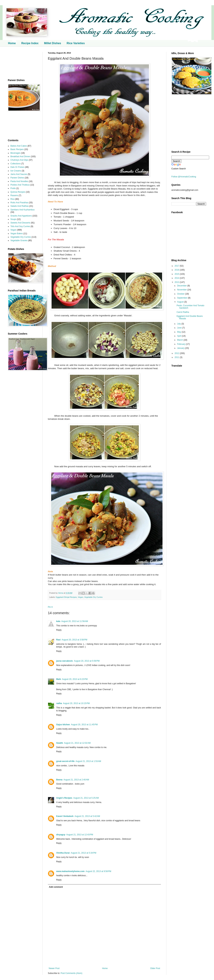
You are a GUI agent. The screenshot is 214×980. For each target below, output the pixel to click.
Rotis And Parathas (19, 203)
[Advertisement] (23, 63)
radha (59, 703)
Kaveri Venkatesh (65, 816)
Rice (13, 199)
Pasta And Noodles (19, 181)
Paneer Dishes (17, 178)
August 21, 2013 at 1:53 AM (88, 761)
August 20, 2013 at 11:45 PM (84, 725)
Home (12, 43)
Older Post (155, 968)
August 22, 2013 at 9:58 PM (98, 871)
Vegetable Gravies (19, 240)
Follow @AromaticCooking (184, 177)
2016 (177, 270)
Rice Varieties (76, 43)
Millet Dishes (53, 43)
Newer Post (54, 968)
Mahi (59, 679)
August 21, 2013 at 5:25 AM (86, 798)
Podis (13, 188)
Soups (13, 219)
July (179, 324)
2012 (177, 353)
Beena (59, 780)
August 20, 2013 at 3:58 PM (74, 640)
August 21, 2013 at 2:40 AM (76, 780)
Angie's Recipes (64, 798)
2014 (177, 278)
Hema (61, 593)
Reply (59, 630)
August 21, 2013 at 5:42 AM (87, 816)
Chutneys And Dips (19, 160)
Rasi (58, 640)
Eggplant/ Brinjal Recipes (66, 597)
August (181, 302)
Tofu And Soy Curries (20, 226)
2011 (177, 357)
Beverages (15, 153)
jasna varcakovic (65, 661)
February (182, 344)
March (180, 340)
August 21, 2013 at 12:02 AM (77, 743)
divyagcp (61, 835)
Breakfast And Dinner (20, 156)
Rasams (14, 195)
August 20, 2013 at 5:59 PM (87, 661)
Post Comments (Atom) (71, 973)
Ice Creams (16, 171)
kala (58, 621)
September (183, 298)
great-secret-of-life (65, 761)
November (182, 290)
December (182, 286)
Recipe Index (30, 43)
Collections (16, 164)
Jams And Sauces (19, 174)
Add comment (56, 887)
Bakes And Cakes (19, 146)
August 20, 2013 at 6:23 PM (75, 679)
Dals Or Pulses (17, 167)
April (179, 336)
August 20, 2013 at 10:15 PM (76, 703)
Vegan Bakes (17, 234)
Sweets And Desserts (20, 223)
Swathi (60, 743)
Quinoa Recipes (18, 192)
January (181, 348)
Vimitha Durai (63, 853)
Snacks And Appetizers (21, 216)
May (179, 332)
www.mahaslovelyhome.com (70, 871)
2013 (177, 282)
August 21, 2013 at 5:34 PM (83, 853)
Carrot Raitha (183, 312)
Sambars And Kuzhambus (23, 210)
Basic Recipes (17, 149)
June (180, 328)
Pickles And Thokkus (20, 185)
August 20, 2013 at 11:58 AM (75, 621)
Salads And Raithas (20, 206)
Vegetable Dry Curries (93, 597)
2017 (177, 266)
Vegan (80, 597)
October (181, 294)
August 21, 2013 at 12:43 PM (80, 835)
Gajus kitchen (63, 725)
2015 (177, 274)
